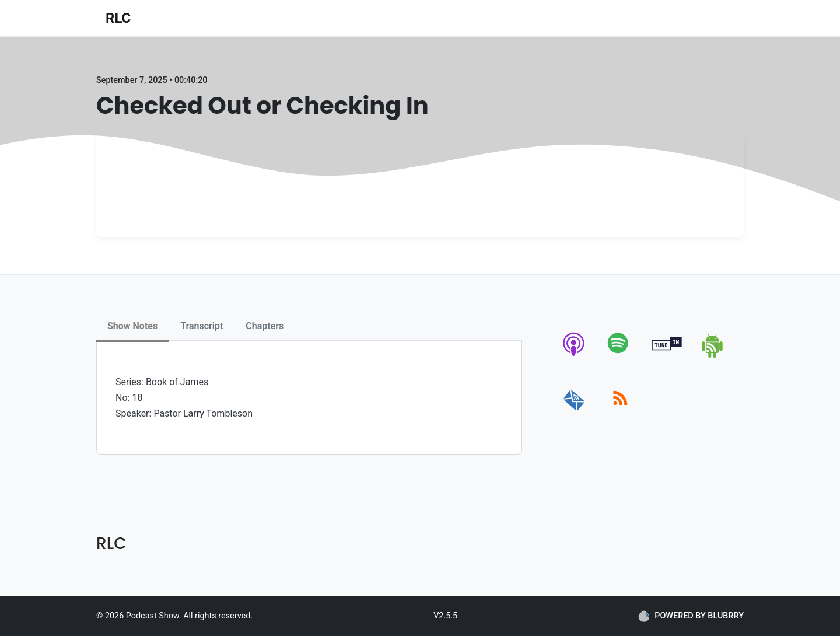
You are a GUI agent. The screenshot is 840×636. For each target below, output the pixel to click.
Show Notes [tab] (132, 326)
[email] (574, 411)
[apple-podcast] (574, 356)
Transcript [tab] (202, 326)
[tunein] (667, 356)
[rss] (620, 411)
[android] (713, 356)
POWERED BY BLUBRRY (691, 616)
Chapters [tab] (265, 326)
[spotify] (620, 356)
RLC (118, 18)
